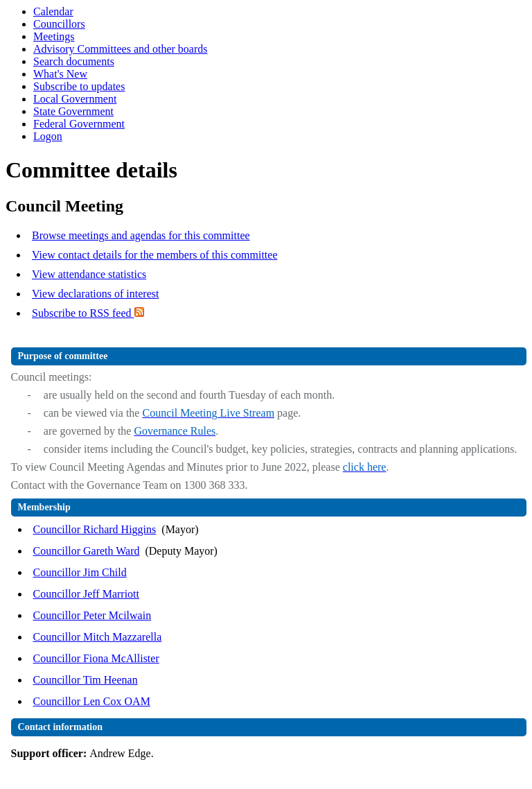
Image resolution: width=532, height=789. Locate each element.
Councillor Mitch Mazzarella (98, 637)
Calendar (53, 11)
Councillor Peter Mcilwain (92, 615)
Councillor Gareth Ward (87, 551)
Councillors (59, 24)
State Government (73, 111)
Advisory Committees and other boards (121, 49)
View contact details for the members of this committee (154, 255)
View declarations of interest (95, 294)
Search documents (74, 61)
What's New (60, 74)
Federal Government (79, 124)
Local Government (75, 99)
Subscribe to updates (79, 86)
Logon (48, 136)
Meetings (54, 36)
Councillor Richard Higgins (95, 529)
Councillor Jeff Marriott (86, 594)
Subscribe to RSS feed (88, 313)
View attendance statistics (89, 274)
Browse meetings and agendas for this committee (141, 235)
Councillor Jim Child (80, 572)
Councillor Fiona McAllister (96, 658)
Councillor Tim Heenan (86, 680)
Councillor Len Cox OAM (92, 701)
